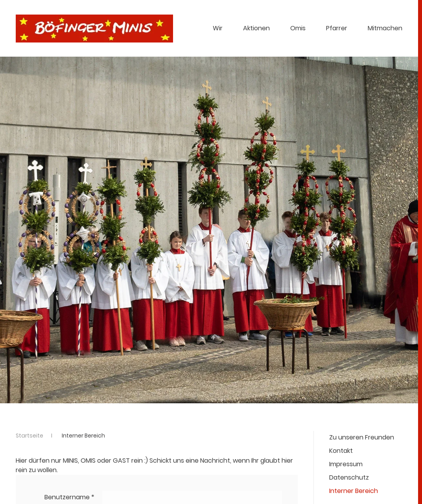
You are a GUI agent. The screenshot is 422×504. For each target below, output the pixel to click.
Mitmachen (385, 28)
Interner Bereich (354, 491)
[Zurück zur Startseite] (94, 28)
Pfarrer (337, 28)
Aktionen (256, 28)
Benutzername (69, 497)
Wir (218, 28)
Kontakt (341, 451)
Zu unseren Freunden (362, 437)
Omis (298, 28)
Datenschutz (349, 477)
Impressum (346, 464)
